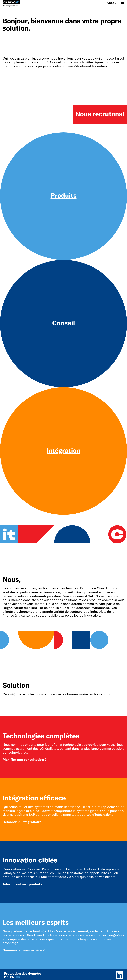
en (13, 977)
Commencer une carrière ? (24, 950)
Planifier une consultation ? (25, 760)
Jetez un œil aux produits (22, 884)
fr (18, 977)
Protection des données (23, 973)
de (7, 977)
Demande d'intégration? (22, 822)
